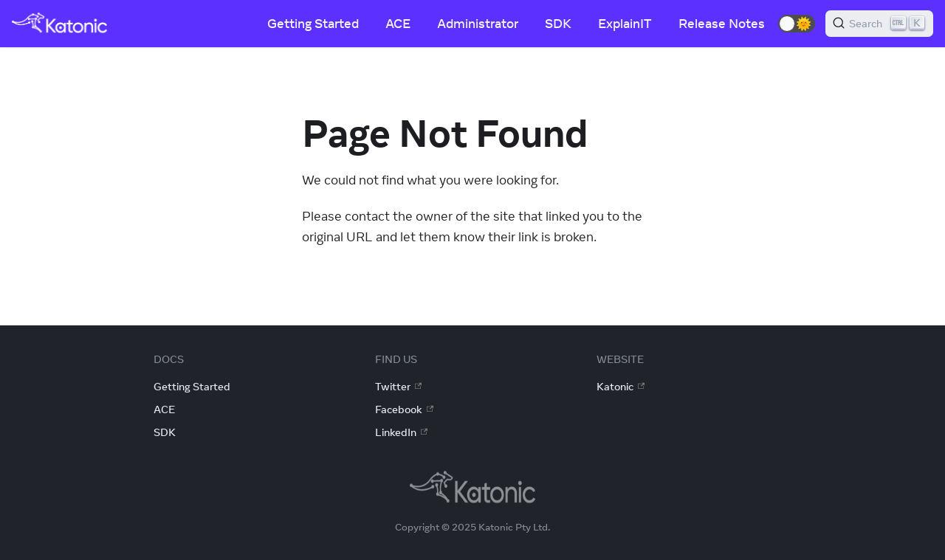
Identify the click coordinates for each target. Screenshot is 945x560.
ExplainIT (625, 24)
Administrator (478, 24)
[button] (797, 24)
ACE (398, 24)
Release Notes (722, 24)
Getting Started (313, 24)
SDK (558, 24)
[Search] (879, 24)
